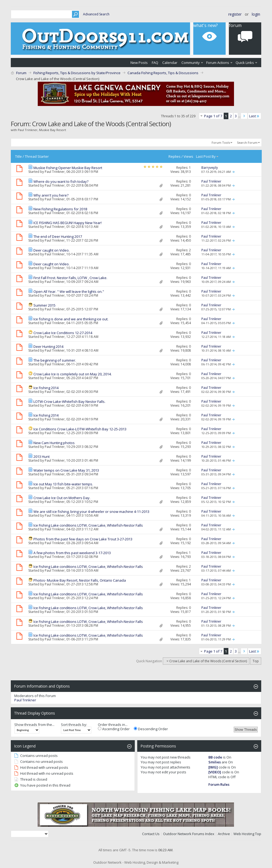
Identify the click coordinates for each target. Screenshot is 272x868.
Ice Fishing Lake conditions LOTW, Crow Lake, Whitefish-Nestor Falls (88, 525)
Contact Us (151, 834)
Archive (224, 834)
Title (18, 156)
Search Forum (247, 143)
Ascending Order (114, 729)
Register (235, 14)
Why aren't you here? (51, 195)
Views (188, 156)
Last (254, 116)
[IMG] (213, 767)
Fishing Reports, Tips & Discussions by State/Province (77, 73)
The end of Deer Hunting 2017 (58, 236)
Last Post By (207, 156)
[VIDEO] (215, 772)
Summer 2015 (44, 305)
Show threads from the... (34, 725)
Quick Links (245, 63)
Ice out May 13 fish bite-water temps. (63, 484)
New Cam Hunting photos (54, 443)
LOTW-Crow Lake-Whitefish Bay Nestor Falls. (69, 402)
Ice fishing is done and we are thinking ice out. (71, 319)
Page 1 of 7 (213, 116)
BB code (215, 757)
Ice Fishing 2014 (46, 388)
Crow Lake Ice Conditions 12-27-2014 (63, 333)
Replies (175, 156)
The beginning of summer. (55, 360)
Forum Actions (218, 63)
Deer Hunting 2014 (48, 346)
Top (256, 661)
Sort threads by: (74, 725)
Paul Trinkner (55, 172)
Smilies (215, 762)
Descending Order (151, 729)
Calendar (170, 63)
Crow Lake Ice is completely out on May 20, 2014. (73, 374)
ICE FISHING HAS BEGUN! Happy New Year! (68, 223)
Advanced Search (96, 14)
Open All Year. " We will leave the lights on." (69, 291)
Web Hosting (244, 834)
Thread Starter (37, 156)
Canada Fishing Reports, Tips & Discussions (163, 73)
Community (191, 63)
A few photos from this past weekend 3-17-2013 (72, 553)
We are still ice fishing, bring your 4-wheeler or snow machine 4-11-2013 (91, 512)
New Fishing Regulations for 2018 (60, 209)
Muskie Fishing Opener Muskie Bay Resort (68, 168)
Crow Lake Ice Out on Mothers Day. (62, 498)
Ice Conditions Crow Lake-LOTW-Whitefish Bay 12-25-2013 (80, 429)
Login (256, 14)
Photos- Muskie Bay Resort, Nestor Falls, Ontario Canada (80, 580)
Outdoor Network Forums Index (189, 834)
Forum (21, 73)
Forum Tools (221, 143)
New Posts (139, 63)
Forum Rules (219, 784)
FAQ (155, 63)
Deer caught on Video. (51, 250)
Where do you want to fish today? (61, 181)
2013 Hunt (42, 457)
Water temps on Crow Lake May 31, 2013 (66, 470)
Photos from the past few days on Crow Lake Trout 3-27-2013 (83, 539)
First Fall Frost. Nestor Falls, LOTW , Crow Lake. (70, 278)
